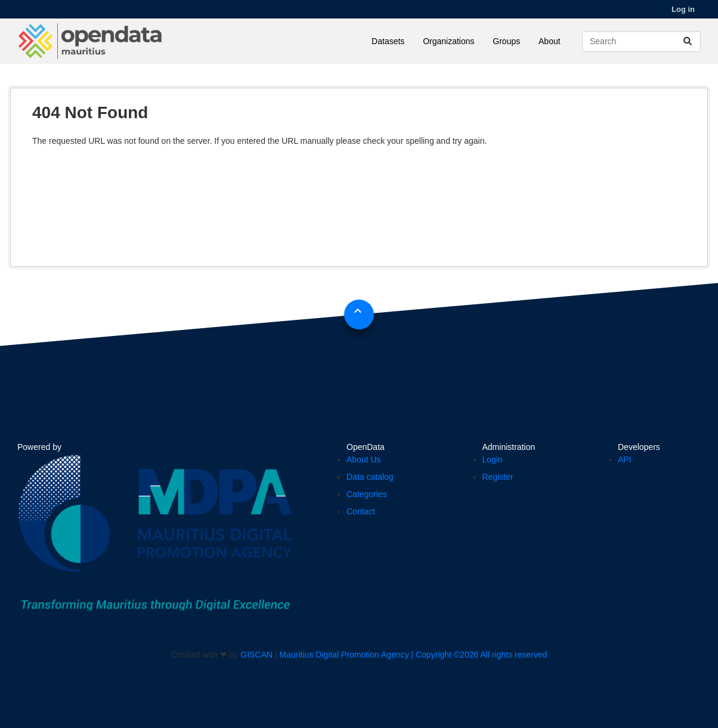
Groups (506, 41)
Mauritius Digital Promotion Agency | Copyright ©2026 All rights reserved (414, 655)
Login (493, 459)
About (550, 41)
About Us (364, 459)
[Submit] (688, 41)
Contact (361, 511)
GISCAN (257, 655)
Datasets (388, 41)
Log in (683, 9)
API (625, 459)
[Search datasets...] (641, 41)
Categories (367, 494)
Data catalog (370, 477)
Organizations (448, 41)
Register (498, 477)
